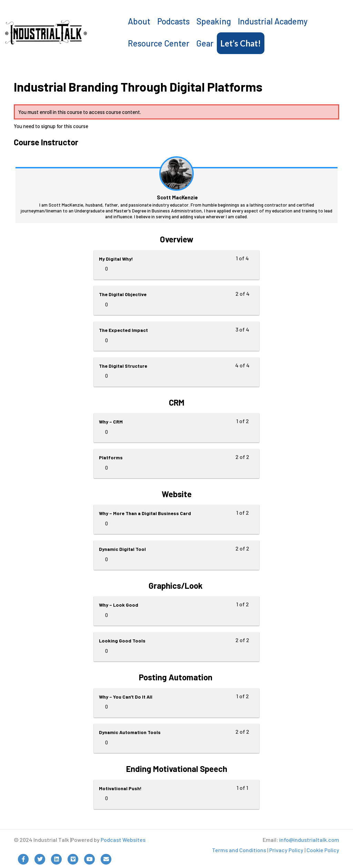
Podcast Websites (123, 840)
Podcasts (173, 21)
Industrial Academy (273, 21)
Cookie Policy (323, 850)
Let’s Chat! (241, 43)
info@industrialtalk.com (309, 840)
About (139, 21)
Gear (205, 43)
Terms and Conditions (239, 850)
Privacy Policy (286, 850)
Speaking (214, 21)
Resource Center (159, 43)
